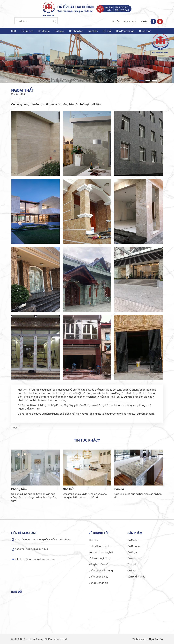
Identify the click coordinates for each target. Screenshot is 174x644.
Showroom (130, 21)
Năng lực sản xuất (99, 564)
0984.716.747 (121, 7)
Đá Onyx (59, 31)
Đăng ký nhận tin (98, 583)
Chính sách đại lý (98, 576)
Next (170, 60)
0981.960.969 (122, 10)
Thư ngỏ (93, 540)
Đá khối (107, 31)
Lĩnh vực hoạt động (100, 558)
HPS (14, 31)
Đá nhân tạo (76, 31)
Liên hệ (144, 21)
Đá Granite (27, 31)
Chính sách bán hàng (101, 570)
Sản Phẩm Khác (125, 31)
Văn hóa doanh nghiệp (101, 552)
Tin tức (116, 21)
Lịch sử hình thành (99, 546)
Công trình (145, 31)
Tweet (15, 427)
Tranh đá (93, 31)
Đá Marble (44, 31)
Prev (4, 60)
